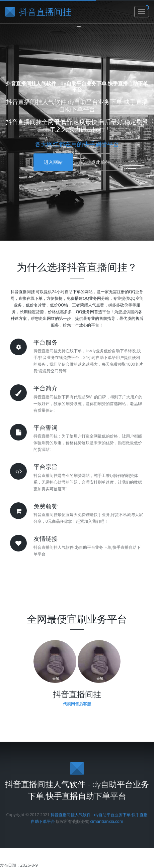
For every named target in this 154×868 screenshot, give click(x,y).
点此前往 (100, 162)
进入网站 (53, 162)
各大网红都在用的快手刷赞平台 (77, 144)
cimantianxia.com (106, 821)
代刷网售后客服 (77, 704)
